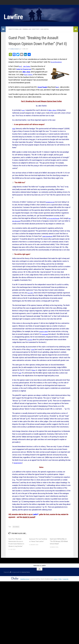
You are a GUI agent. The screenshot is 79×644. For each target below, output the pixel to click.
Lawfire (13, 17)
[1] (20, 453)
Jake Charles (28, 66)
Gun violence (16, 537)
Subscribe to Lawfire (40, 576)
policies (55, 590)
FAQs (60, 590)
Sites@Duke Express (25, 590)
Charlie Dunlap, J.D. (16, 49)
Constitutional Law (16, 29)
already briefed (19, 474)
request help (66, 590)
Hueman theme (26, 583)
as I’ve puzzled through (58, 221)
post (24, 113)
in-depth (47, 339)
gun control (49, 29)
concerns (37, 348)
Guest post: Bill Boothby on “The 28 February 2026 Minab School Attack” (59, 552)
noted (33, 357)
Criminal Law (29, 29)
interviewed (46, 342)
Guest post (39, 29)
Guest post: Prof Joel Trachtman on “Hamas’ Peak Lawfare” (38, 552)
